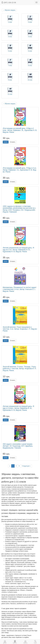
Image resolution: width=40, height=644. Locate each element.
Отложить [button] (13, 142)
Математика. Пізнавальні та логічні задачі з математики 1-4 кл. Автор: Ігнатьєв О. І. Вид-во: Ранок (19, 289)
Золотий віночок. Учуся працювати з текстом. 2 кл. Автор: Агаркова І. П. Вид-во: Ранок (20, 329)
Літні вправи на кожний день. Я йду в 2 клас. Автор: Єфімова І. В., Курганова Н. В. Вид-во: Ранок (20, 130)
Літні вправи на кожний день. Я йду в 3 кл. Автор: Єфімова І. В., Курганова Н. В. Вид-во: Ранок (20, 170)
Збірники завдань (9, 10)
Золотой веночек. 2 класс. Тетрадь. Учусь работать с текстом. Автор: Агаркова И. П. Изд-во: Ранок (20, 369)
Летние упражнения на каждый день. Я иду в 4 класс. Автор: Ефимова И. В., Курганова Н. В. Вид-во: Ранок (18, 408)
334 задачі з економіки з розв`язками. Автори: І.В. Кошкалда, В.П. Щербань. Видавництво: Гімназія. (18, 446)
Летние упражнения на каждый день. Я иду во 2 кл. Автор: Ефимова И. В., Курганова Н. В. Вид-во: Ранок (18, 250)
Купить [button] (6, 142)
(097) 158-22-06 (9, 3)
